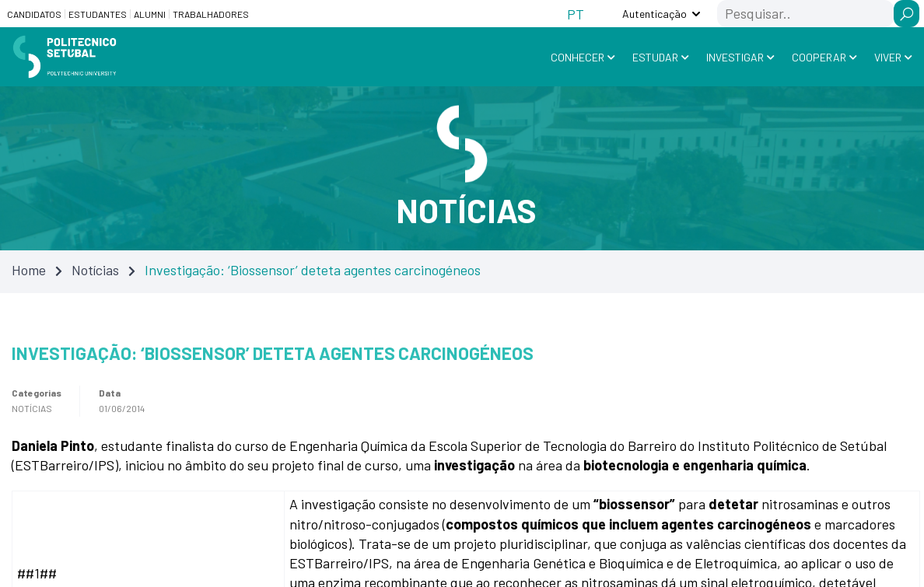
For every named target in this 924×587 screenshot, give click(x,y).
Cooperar (819, 57)
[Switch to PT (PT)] (576, 14)
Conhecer (577, 57)
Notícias (95, 270)
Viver (888, 57)
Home (29, 270)
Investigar (735, 57)
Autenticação (654, 14)
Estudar (655, 57)
